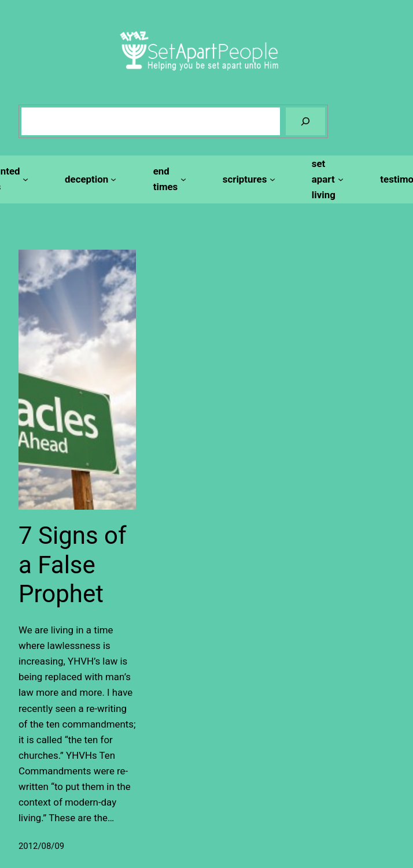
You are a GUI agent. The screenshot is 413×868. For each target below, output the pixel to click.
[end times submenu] (168, 179)
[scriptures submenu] (247, 179)
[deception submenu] (89, 179)
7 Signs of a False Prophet (73, 565)
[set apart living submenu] (326, 179)
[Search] (305, 121)
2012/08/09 (41, 846)
